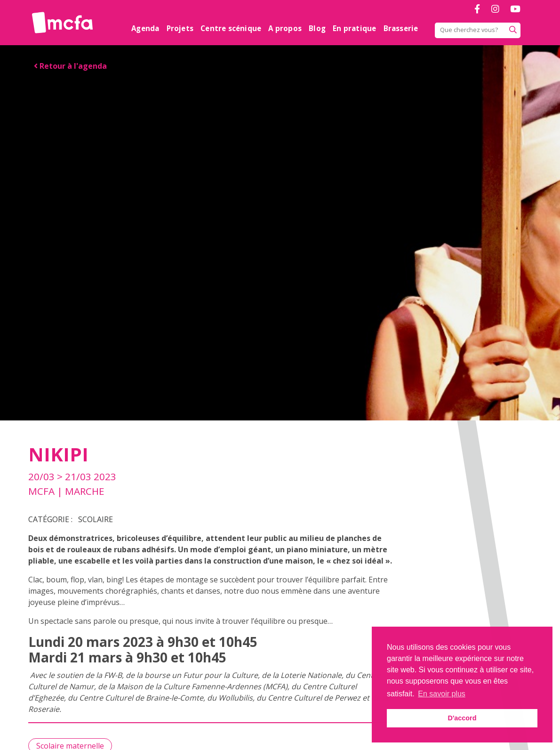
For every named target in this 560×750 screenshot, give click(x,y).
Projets (180, 28)
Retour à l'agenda (70, 66)
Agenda (145, 28)
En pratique (354, 28)
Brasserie (401, 28)
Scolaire (96, 519)
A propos (285, 28)
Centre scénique (231, 28)
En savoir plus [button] (442, 694)
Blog (317, 28)
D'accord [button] (462, 718)
